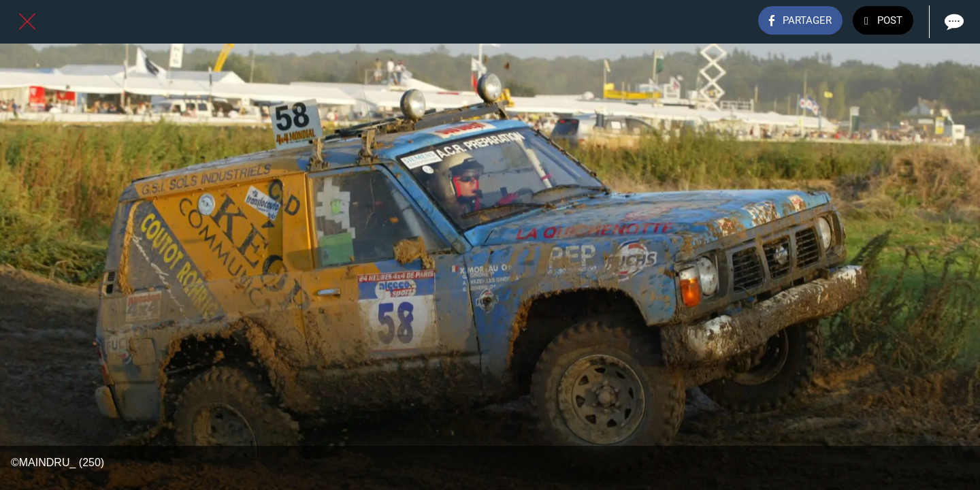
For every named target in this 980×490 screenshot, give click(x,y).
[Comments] (953, 22)
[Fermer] (27, 22)
